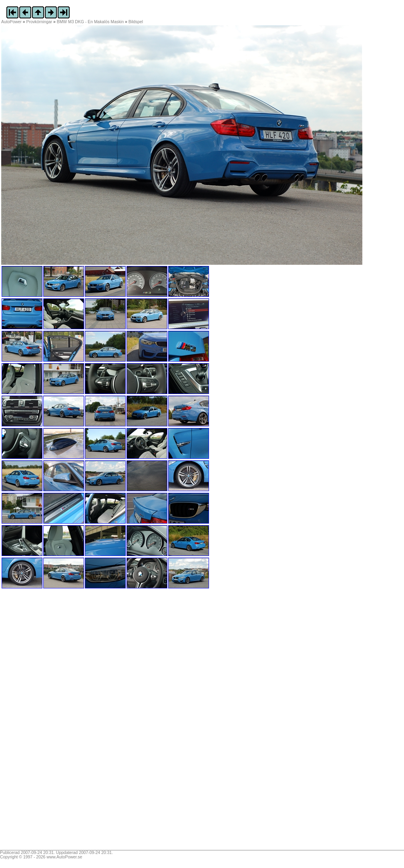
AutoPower (11, 22)
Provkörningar (39, 22)
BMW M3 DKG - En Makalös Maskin (90, 22)
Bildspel (136, 22)
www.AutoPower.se (64, 857)
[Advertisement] (51, 722)
